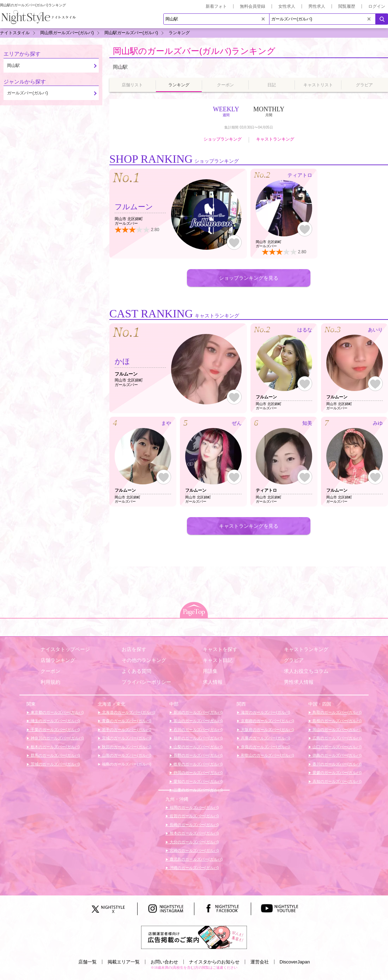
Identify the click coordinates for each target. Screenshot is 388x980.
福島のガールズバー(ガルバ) (126, 764)
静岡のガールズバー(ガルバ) (198, 773)
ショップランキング (223, 139)
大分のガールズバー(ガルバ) (194, 842)
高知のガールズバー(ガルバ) (337, 781)
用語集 (210, 671)
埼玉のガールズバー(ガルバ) (55, 721)
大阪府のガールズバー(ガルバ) (267, 730)
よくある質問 (137, 671)
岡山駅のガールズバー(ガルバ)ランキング (194, 51)
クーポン (50, 671)
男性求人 (317, 6)
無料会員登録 (253, 6)
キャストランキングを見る (249, 526)
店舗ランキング (58, 660)
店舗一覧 (87, 962)
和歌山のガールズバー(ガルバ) (267, 755)
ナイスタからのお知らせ (214, 962)
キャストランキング (275, 139)
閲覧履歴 (347, 6)
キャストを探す (220, 649)
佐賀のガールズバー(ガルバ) (194, 816)
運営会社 (260, 962)
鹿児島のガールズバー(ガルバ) (196, 859)
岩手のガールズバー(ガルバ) (126, 730)
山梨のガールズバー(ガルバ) (198, 747)
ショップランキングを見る (249, 278)
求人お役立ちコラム (306, 671)
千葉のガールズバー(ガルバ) (55, 730)
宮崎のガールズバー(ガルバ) (194, 850)
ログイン (377, 6)
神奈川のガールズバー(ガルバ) (57, 738)
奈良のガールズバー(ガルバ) (265, 747)
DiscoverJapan (295, 962)
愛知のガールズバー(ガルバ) (198, 781)
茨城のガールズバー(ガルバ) (55, 764)
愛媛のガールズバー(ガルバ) (337, 773)
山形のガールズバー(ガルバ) (126, 755)
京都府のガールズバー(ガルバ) (267, 721)
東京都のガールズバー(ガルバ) (57, 712)
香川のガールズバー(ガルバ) (337, 764)
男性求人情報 (299, 682)
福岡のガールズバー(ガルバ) (194, 807)
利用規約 (50, 682)
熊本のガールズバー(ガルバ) (194, 833)
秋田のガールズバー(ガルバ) (126, 747)
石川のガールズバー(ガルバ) (198, 730)
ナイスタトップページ (65, 649)
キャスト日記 (218, 660)
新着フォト (216, 6)
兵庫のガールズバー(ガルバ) (265, 738)
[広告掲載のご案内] (194, 937)
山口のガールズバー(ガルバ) (337, 747)
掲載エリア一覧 (124, 962)
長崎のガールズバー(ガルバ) (194, 825)
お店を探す (134, 649)
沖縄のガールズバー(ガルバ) (194, 868)
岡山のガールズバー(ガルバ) (337, 730)
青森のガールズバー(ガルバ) (126, 721)
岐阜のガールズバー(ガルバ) (198, 764)
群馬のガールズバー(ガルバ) (55, 755)
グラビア (294, 660)
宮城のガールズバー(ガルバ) (126, 738)
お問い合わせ (164, 962)
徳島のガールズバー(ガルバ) (337, 755)
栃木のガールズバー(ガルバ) (55, 747)
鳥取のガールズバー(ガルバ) (337, 712)
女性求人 (287, 6)
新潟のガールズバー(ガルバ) (198, 712)
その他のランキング (144, 660)
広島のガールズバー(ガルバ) (337, 738)
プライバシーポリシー (146, 682)
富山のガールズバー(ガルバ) (198, 721)
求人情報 (213, 682)
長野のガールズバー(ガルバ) (198, 755)
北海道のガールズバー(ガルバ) (128, 712)
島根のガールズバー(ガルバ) (337, 721)
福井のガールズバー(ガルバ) (198, 738)
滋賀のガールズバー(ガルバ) (265, 712)
